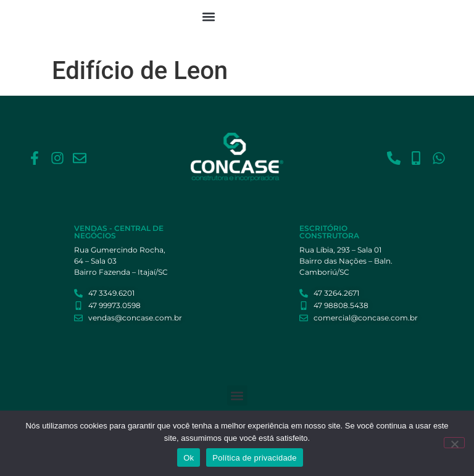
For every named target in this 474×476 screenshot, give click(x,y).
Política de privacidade (255, 458)
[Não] (454, 443)
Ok (189, 458)
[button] (209, 16)
